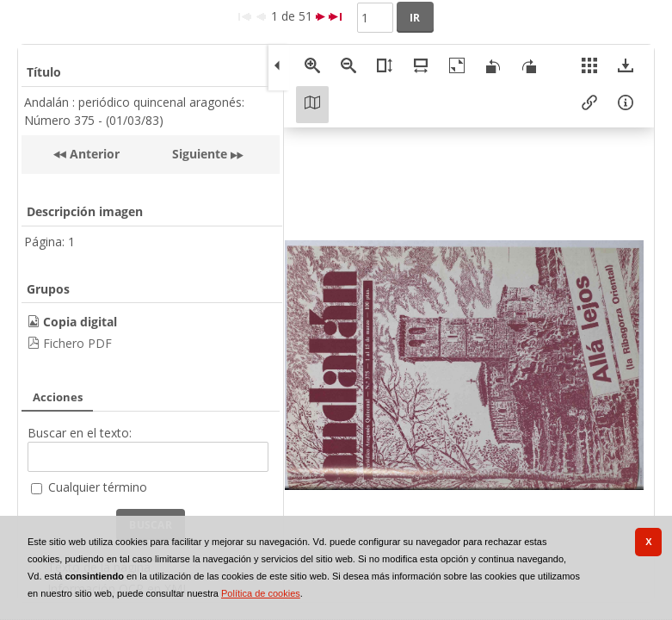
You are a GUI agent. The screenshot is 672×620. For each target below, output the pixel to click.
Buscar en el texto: (80, 433)
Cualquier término (98, 487)
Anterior (93, 154)
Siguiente (200, 154)
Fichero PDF (77, 343)
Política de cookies (261, 593)
